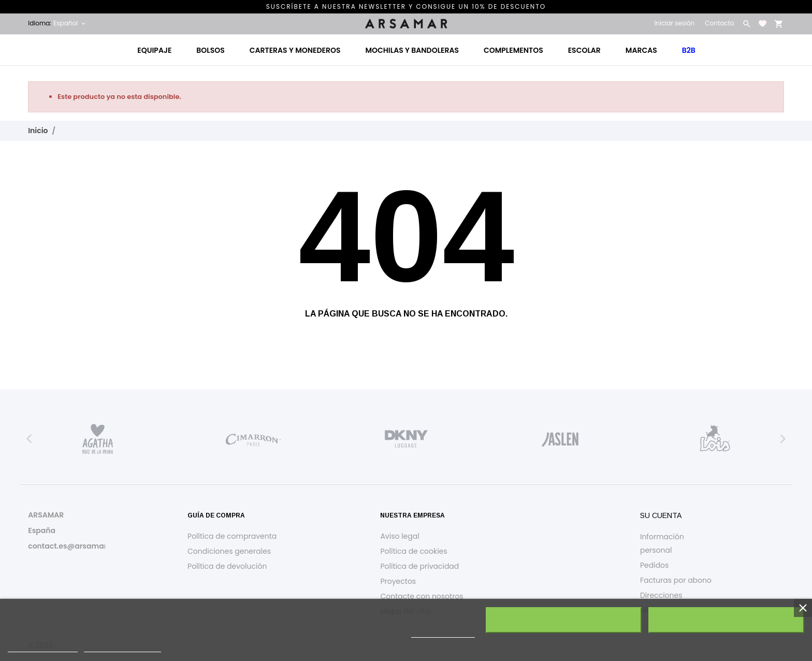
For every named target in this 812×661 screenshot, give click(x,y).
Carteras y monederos (295, 50)
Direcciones (661, 595)
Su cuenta (661, 515)
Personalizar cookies (122, 647)
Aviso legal (400, 536)
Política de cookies (414, 551)
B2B (689, 50)
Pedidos (654, 565)
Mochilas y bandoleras (412, 50)
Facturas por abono (676, 580)
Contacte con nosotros (422, 596)
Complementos (513, 50)
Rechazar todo (564, 620)
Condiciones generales (229, 551)
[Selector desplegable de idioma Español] (70, 23)
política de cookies (443, 633)
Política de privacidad (419, 566)
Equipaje (154, 50)
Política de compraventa (232, 536)
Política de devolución (227, 566)
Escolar (584, 50)
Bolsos (210, 50)
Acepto (726, 620)
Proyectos (398, 581)
